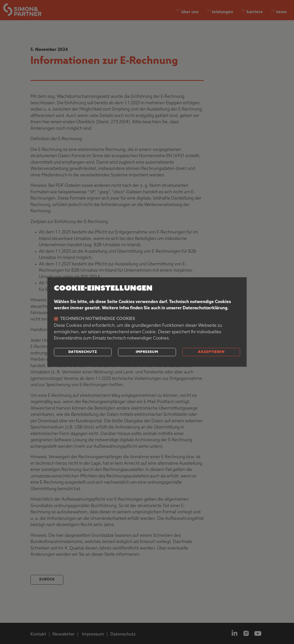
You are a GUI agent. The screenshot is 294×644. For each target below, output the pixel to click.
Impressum (147, 352)
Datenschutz (83, 352)
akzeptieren (211, 352)
